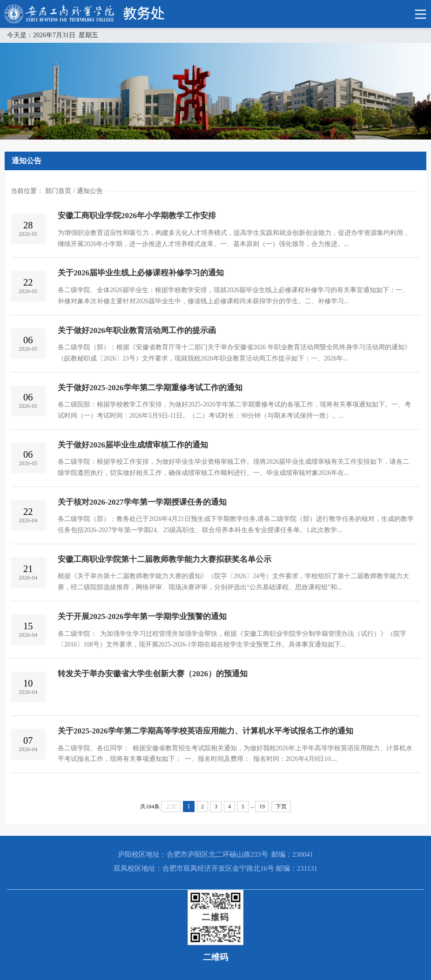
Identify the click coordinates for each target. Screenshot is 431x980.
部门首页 (58, 191)
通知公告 (90, 191)
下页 (281, 807)
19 (262, 807)
